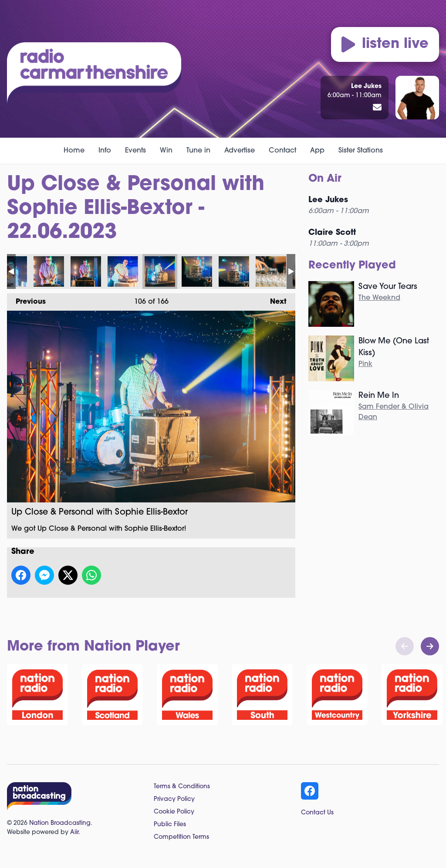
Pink (365, 364)
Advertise (240, 151)
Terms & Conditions (182, 787)
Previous (26, 299)
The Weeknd (379, 298)
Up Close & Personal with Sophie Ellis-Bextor (49, 271)
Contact (282, 151)
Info (105, 151)
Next (274, 299)
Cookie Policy (174, 812)
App (317, 151)
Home (74, 151)
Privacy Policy (174, 799)
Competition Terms (181, 837)
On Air (325, 179)
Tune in (198, 151)
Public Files (170, 825)
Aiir (74, 832)
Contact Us (317, 813)
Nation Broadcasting (60, 823)
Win (166, 151)
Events (135, 151)
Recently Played (352, 266)
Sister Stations (361, 151)
